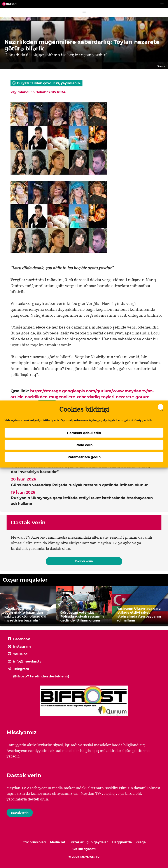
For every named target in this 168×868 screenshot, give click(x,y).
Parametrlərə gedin (84, 457)
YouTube (20, 654)
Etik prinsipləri (34, 842)
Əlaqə (141, 842)
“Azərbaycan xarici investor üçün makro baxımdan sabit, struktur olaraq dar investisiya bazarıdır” (80, 469)
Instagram (22, 646)
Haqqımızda (122, 842)
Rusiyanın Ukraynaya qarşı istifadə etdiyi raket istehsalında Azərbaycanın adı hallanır (82, 501)
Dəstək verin (84, 561)
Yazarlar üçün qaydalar (89, 842)
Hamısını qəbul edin (84, 433)
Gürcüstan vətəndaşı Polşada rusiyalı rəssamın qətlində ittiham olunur (79, 485)
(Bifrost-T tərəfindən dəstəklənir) (41, 676)
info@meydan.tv (27, 661)
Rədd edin (84, 445)
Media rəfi (58, 842)
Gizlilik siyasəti (84, 849)
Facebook (22, 639)
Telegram (21, 669)
